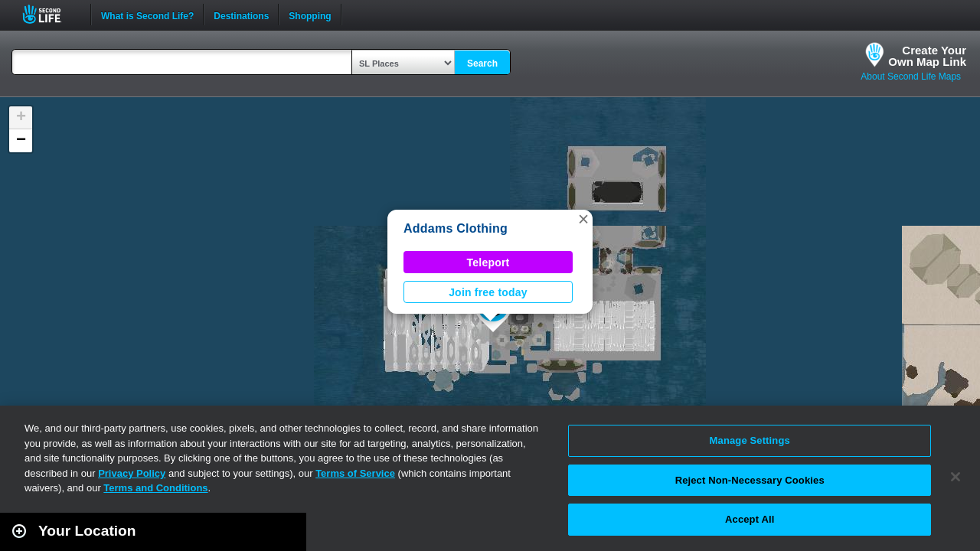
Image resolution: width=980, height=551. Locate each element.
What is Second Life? (147, 15)
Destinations (241, 15)
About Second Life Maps (911, 77)
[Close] (955, 477)
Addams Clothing (456, 228)
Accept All (750, 519)
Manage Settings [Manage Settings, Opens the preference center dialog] (750, 440)
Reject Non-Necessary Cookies (750, 480)
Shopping (310, 15)
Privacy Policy (132, 473)
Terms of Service (355, 473)
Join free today (488, 292)
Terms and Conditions (155, 488)
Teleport (488, 262)
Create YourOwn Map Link (927, 56)
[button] (583, 219)
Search (482, 64)
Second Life (50, 14)
